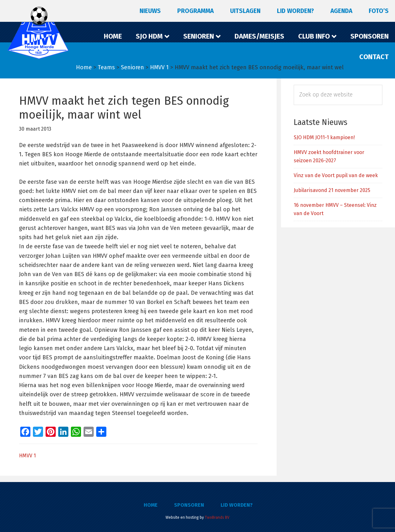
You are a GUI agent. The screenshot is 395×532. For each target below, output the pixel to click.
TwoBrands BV (217, 517)
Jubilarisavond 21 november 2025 (332, 190)
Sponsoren (189, 505)
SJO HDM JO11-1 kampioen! (324, 137)
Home (151, 505)
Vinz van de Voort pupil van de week (336, 175)
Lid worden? (237, 505)
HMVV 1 (27, 456)
